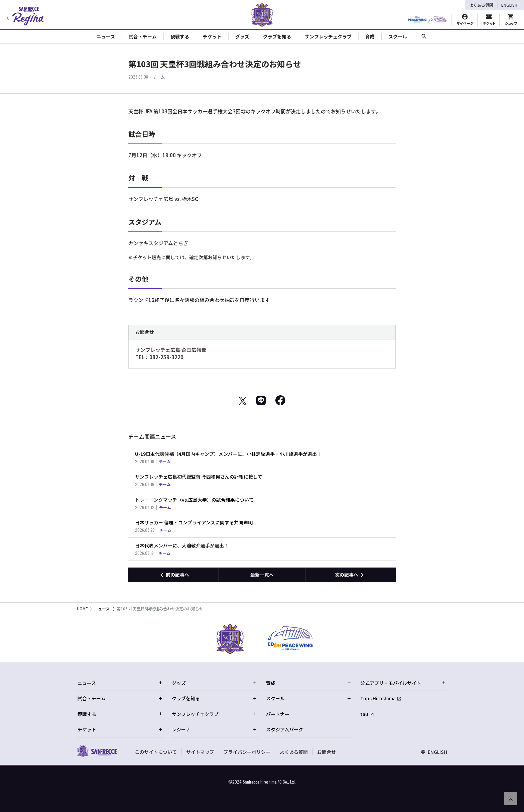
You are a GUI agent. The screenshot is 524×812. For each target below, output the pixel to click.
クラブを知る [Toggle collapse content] (277, 36)
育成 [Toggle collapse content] (370, 36)
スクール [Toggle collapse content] (398, 36)
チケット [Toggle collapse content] (212, 36)
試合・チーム (120, 698)
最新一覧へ (262, 575)
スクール (309, 698)
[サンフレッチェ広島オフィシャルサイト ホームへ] (97, 751)
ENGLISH (509, 5)
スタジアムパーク (285, 729)
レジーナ (215, 729)
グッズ (215, 683)
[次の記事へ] (351, 575)
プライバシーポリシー (247, 752)
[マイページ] (465, 20)
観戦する (120, 714)
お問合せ (326, 752)
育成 (309, 683)
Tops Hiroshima (378, 698)
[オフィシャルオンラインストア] (511, 20)
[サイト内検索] (424, 37)
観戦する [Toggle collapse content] (180, 36)
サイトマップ (200, 752)
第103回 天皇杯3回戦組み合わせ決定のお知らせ (160, 608)
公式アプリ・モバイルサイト (403, 683)
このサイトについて (156, 752)
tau (364, 714)
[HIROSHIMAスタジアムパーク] (428, 20)
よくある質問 (481, 5)
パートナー (278, 714)
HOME (82, 608)
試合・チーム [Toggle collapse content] (143, 36)
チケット (120, 729)
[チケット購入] (489, 20)
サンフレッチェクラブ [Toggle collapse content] (328, 36)
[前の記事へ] (173, 575)
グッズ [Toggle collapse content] (242, 36)
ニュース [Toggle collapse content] (106, 36)
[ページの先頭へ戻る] (511, 799)
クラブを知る (215, 698)
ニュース (102, 608)
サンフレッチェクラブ (215, 714)
